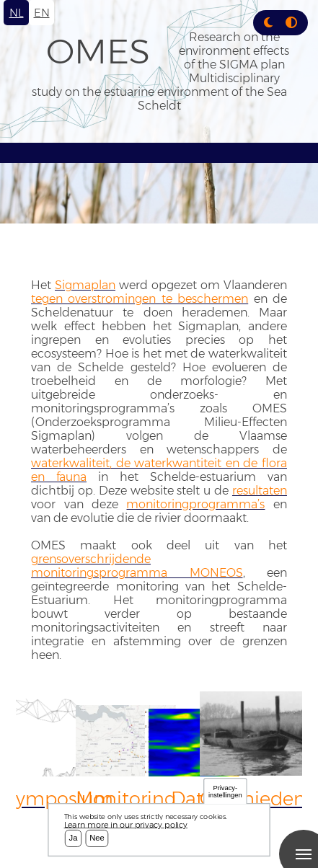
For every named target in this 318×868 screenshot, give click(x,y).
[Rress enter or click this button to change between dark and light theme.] (270, 23)
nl (17, 13)
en (42, 13)
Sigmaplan (85, 285)
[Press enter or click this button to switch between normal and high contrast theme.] (291, 23)
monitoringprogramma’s (195, 504)
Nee (97, 838)
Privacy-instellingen (225, 791)
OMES (98, 51)
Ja (74, 838)
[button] (268, 23)
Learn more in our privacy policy (126, 824)
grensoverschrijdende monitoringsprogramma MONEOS (137, 566)
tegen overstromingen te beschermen (140, 299)
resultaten (260, 491)
